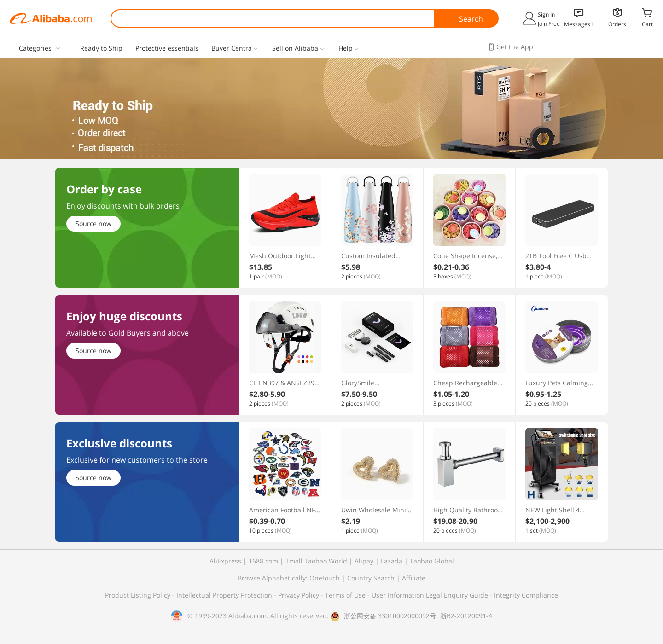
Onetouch (325, 578)
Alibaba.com (51, 18)
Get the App (515, 47)
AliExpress (225, 561)
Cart (647, 24)
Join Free (549, 24)
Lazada (392, 561)
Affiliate (414, 578)
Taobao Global (432, 561)
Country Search (371, 578)
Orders (617, 24)
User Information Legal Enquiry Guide (430, 595)
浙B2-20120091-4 (466, 616)
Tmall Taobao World (316, 561)
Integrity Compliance (526, 595)
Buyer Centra (232, 48)
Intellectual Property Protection (225, 595)
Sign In (546, 15)
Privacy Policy (300, 595)
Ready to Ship (101, 48)
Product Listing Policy (139, 595)
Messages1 (579, 24)
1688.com (263, 561)
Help (346, 48)
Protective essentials (167, 48)
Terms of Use (346, 595)
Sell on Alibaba (295, 48)
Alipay (364, 561)
